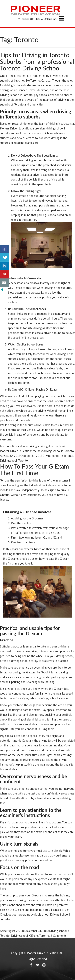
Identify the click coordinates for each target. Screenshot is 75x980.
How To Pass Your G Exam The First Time (34, 469)
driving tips (53, 533)
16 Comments (58, 936)
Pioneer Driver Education (15, 128)
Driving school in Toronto (58, 456)
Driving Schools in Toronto (16, 95)
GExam (34, 936)
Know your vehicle (11, 705)
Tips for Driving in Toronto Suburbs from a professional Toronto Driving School (37, 61)
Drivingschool (8, 460)
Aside (3, 931)
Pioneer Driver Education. (43, 953)
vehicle (9, 435)
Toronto (23, 460)
